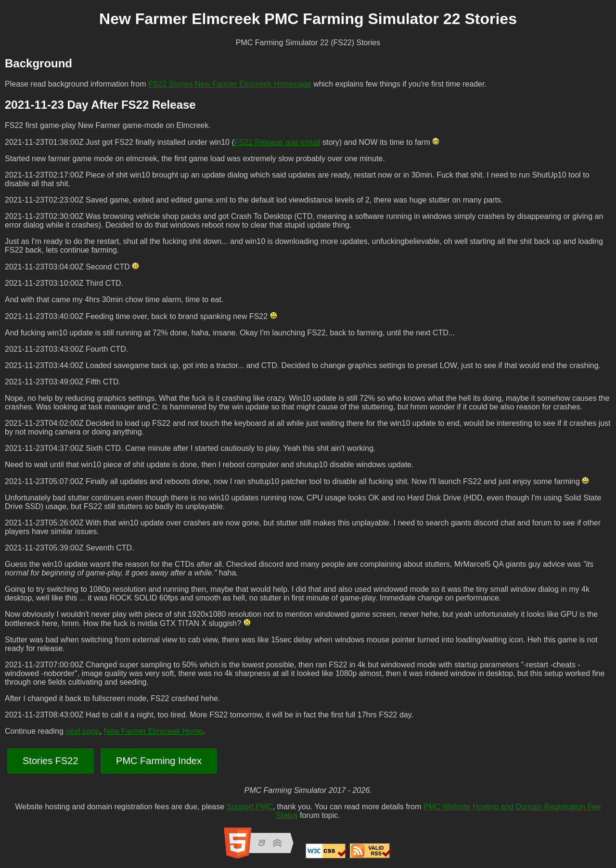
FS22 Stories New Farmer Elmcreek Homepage (230, 84)
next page (82, 731)
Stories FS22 (51, 761)
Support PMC (250, 807)
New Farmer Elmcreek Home (153, 731)
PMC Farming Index (159, 761)
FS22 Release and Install (277, 142)
